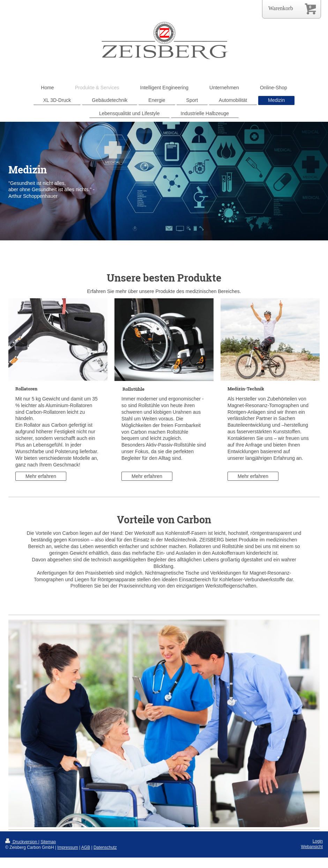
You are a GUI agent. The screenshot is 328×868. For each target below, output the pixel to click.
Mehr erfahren (41, 476)
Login (318, 841)
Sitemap (48, 842)
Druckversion (22, 842)
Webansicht (312, 847)
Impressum (68, 847)
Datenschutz (105, 847)
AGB (86, 847)
